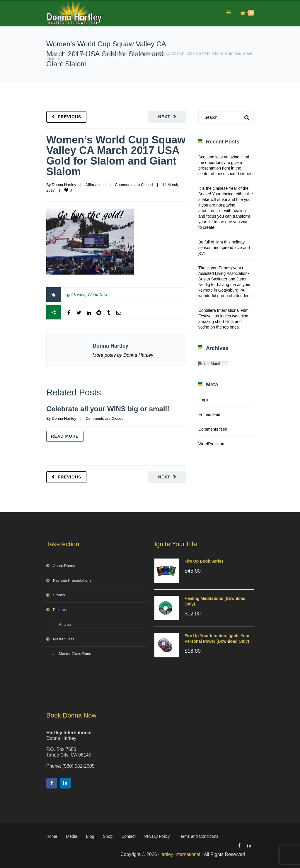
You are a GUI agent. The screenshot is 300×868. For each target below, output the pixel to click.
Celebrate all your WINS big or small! (108, 409)
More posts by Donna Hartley (123, 355)
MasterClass (64, 639)
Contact (128, 836)
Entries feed (209, 414)
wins (81, 295)
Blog (90, 836)
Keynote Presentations (72, 580)
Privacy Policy (157, 836)
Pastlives (61, 610)
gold (71, 295)
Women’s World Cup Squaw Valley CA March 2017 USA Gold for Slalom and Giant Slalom (116, 156)
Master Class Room (76, 654)
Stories (59, 595)
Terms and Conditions (198, 836)
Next (164, 117)
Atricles (65, 624)
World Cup (97, 295)
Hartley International (179, 854)
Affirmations (80, 53)
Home (52, 53)
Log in (204, 400)
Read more (65, 436)
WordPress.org (212, 444)
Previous (69, 117)
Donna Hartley (64, 185)
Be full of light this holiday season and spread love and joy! (224, 248)
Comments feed (213, 429)
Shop (108, 836)
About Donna (64, 566)
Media (71, 836)
